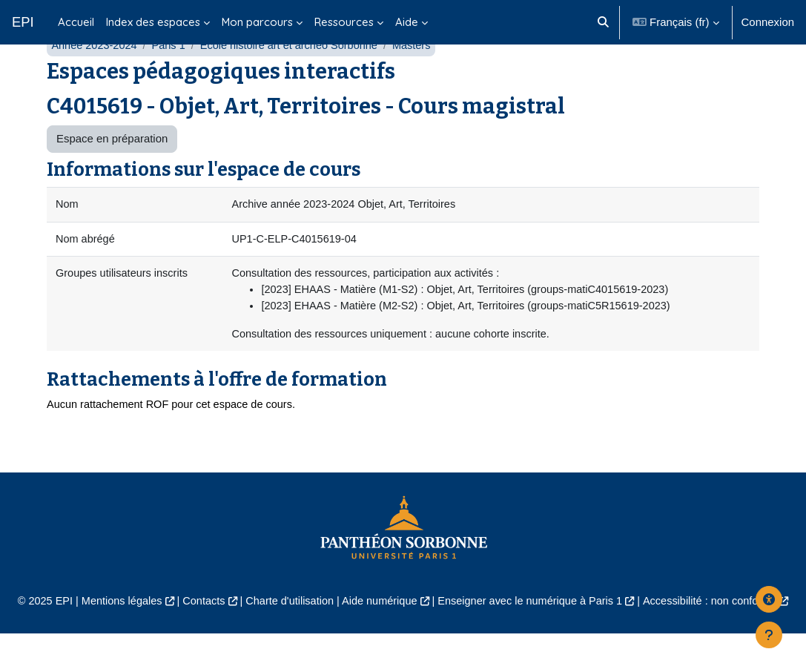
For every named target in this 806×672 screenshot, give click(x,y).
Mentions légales (114, 640)
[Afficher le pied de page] (769, 635)
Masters (422, 80)
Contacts (198, 640)
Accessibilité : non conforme (719, 640)
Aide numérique (379, 640)
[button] (603, 22)
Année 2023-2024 (95, 80)
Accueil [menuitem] (76, 22)
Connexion (768, 22)
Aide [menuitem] (407, 22)
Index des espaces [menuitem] (153, 22)
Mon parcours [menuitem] (257, 22)
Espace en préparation (112, 174)
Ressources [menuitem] (344, 22)
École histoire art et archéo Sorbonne (295, 80)
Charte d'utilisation (286, 640)
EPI (23, 22)
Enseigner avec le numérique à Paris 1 (534, 640)
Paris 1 (172, 80)
